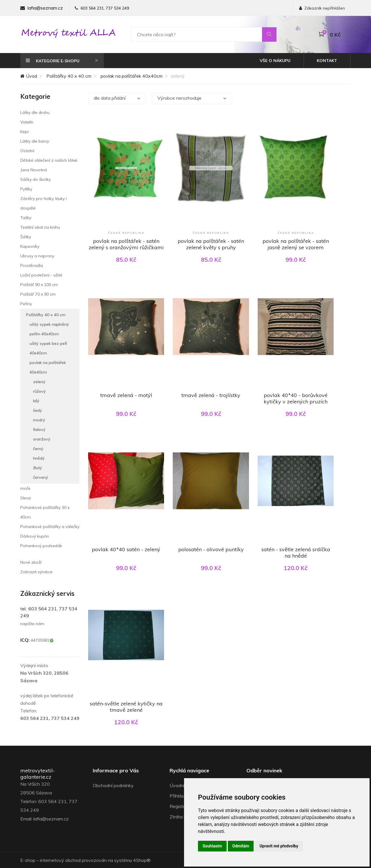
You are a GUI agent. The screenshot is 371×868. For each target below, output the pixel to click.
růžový (39, 391)
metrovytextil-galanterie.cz (38, 774)
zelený (39, 382)
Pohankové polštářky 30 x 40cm (45, 512)
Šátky (26, 237)
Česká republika (126, 233)
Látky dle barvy (35, 141)
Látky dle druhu (35, 112)
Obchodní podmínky (113, 785)
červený (41, 477)
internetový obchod (60, 860)
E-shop (28, 860)
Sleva (26, 498)
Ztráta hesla (182, 817)
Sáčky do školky (36, 179)
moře (25, 488)
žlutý (38, 468)
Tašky (26, 218)
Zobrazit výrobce (36, 572)
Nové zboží (31, 562)
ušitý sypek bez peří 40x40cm (48, 348)
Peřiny (26, 304)
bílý (36, 401)
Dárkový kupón (35, 536)
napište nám (32, 624)
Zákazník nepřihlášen (322, 8)
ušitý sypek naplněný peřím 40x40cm (49, 329)
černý (38, 449)
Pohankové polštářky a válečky (50, 527)
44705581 (42, 640)
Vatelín (27, 122)
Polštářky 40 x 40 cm (69, 76)
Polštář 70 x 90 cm (38, 294)
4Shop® (142, 860)
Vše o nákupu (275, 61)
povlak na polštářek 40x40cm (132, 76)
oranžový (42, 439)
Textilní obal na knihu (40, 227)
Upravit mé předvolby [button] (279, 846)
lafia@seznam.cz (45, 8)
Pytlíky (26, 189)
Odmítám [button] (241, 846)
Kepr (25, 132)
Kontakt (327, 61)
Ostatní (27, 151)
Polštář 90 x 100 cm (39, 285)
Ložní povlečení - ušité (41, 275)
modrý (39, 420)
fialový (39, 430)
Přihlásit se (181, 796)
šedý (38, 410)
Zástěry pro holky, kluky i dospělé (43, 203)
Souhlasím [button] (212, 846)
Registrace (181, 806)
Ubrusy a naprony (37, 256)
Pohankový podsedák (41, 546)
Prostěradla (32, 265)
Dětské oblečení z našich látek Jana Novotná (49, 165)
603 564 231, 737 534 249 (105, 8)
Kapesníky (30, 246)
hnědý (39, 458)
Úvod (29, 76)
